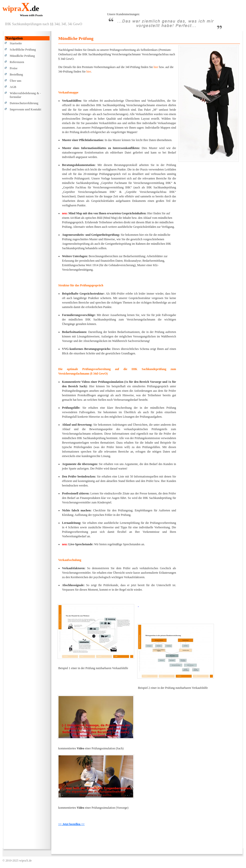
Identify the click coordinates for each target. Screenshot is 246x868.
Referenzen (17, 62)
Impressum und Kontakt (25, 109)
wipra (21, 8)
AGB (13, 87)
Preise (14, 68)
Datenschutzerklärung (24, 103)
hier (156, 67)
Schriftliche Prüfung (23, 50)
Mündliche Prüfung (22, 56)
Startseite (16, 43)
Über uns (16, 81)
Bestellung (16, 75)
